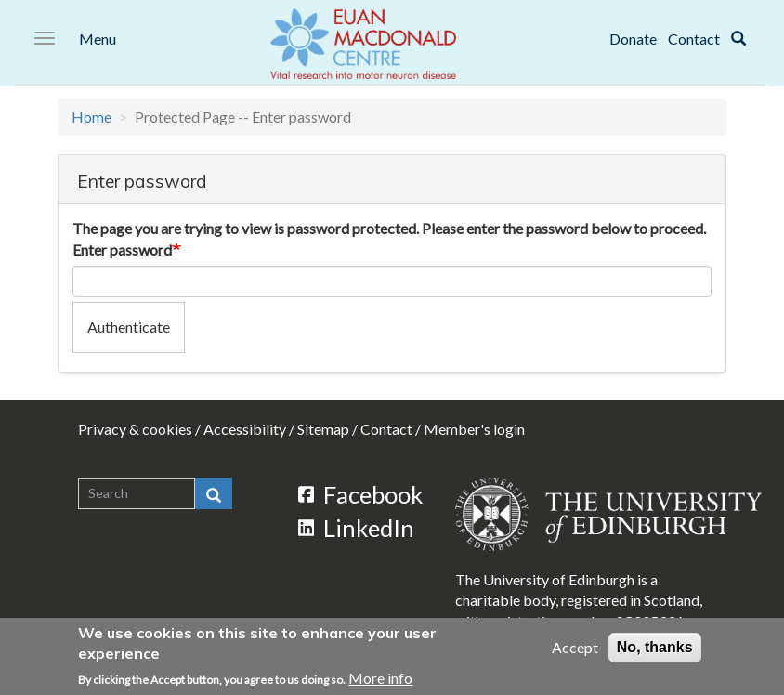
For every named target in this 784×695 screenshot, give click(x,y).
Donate (633, 39)
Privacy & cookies (135, 429)
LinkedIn (357, 528)
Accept (575, 647)
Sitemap (323, 429)
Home (91, 117)
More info (380, 679)
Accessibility (245, 429)
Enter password (122, 249)
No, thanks (655, 647)
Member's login (474, 429)
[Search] (738, 39)
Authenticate (129, 327)
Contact (694, 39)
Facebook (361, 494)
